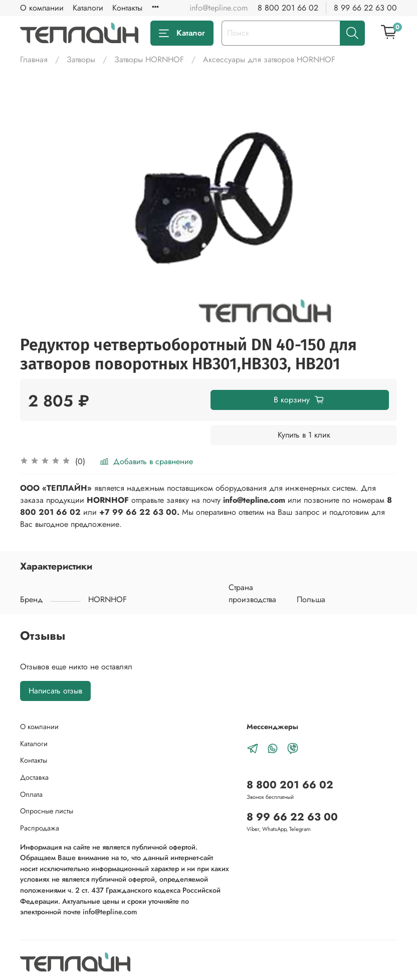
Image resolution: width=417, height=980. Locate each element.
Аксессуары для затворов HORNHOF (269, 59)
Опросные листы (47, 811)
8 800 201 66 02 (288, 8)
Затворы (81, 59)
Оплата (31, 794)
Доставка (34, 777)
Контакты (127, 8)
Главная (34, 59)
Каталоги (88, 8)
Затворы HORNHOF (149, 59)
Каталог (182, 33)
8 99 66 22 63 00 (365, 8)
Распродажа (40, 828)
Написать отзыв (55, 691)
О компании (42, 8)
